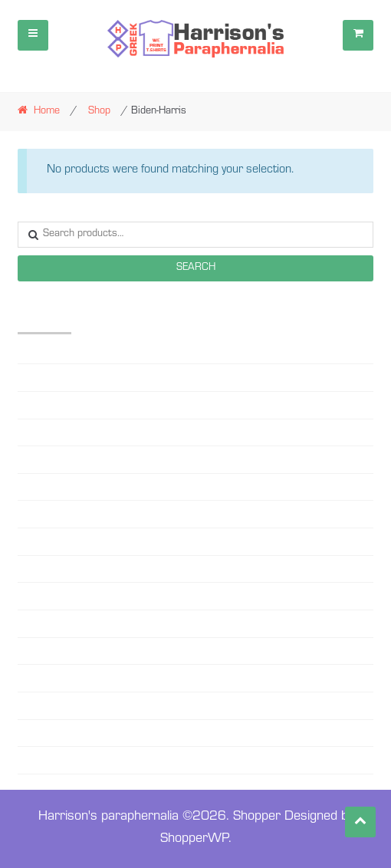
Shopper (257, 817)
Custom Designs (55, 487)
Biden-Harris (45, 432)
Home (47, 112)
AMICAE (36, 377)
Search (196, 268)
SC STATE (39, 678)
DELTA (32, 514)
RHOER (34, 651)
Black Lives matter (60, 459)
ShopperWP (194, 840)
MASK (32, 541)
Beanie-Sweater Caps (66, 405)
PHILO (31, 623)
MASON (36, 569)
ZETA (29, 733)
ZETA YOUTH (47, 760)
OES (27, 596)
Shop (99, 112)
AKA (28, 350)
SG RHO (36, 705)
